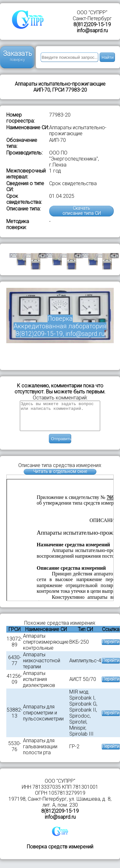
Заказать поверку (17, 56)
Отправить (61, 444)
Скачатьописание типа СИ (82, 211)
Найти (108, 57)
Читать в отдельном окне (60, 477)
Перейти (111, 648)
